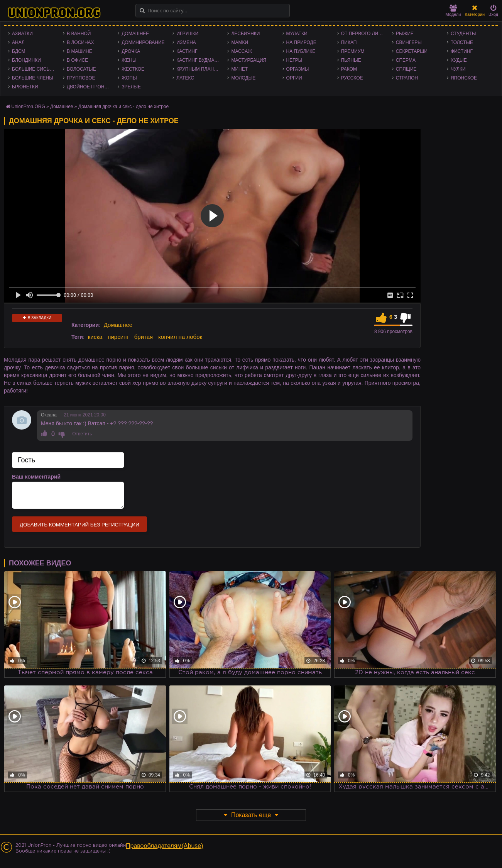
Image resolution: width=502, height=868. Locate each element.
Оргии (294, 78)
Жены (129, 60)
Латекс (185, 78)
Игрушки (187, 34)
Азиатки (22, 34)
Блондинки (26, 60)
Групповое (81, 78)
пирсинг (118, 337)
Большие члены (33, 78)
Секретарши (412, 51)
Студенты (463, 34)
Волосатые (81, 69)
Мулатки (297, 34)
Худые (459, 60)
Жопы (129, 78)
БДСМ (19, 51)
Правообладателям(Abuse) (165, 846)
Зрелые (131, 87)
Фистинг (462, 51)
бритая (144, 337)
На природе (301, 42)
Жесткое (133, 69)
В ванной (79, 34)
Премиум (353, 51)
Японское (464, 78)
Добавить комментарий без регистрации (79, 525)
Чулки (458, 69)
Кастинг (187, 51)
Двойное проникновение (90, 87)
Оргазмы (298, 69)
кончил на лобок (180, 337)
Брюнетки (25, 87)
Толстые (462, 42)
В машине (79, 51)
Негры (294, 60)
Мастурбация (249, 60)
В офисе (77, 60)
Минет (239, 69)
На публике (301, 51)
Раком (349, 69)
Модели (453, 11)
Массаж (242, 51)
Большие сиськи (34, 69)
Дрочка (131, 51)
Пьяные (351, 60)
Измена (186, 42)
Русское (352, 78)
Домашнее (135, 34)
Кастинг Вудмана (199, 60)
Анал (18, 42)
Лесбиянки (245, 34)
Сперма (406, 60)
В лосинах (80, 42)
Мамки (240, 42)
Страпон (407, 78)
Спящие (406, 69)
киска (95, 337)
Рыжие (405, 34)
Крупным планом (199, 69)
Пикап (349, 42)
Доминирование (143, 42)
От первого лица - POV (365, 34)
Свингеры (409, 42)
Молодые (243, 78)
